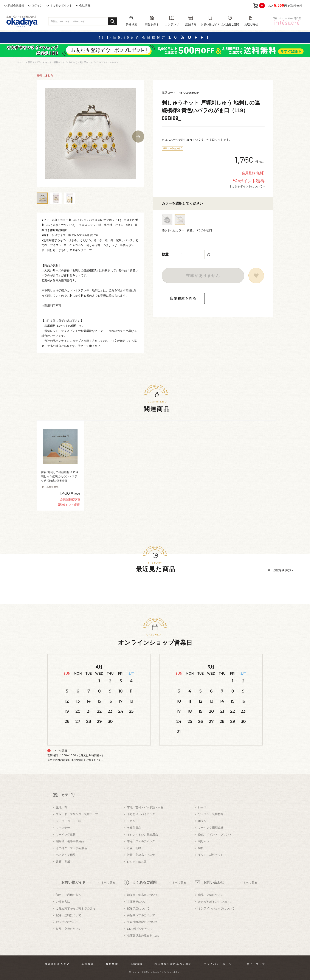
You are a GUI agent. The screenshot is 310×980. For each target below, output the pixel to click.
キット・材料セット (211, 855)
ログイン (37, 5)
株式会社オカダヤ (57, 964)
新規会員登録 (16, 5)
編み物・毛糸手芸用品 (70, 841)
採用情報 (112, 964)
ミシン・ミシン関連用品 (142, 835)
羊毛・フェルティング (141, 841)
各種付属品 (134, 828)
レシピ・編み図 (137, 862)
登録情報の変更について (142, 922)
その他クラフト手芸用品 (71, 848)
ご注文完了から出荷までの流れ (76, 908)
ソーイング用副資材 (211, 828)
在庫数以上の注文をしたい (144, 936)
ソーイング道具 (66, 835)
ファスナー (63, 828)
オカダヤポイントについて (215, 902)
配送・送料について (69, 915)
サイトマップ (256, 964)
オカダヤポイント (61, 5)
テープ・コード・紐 (69, 821)
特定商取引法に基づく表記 (173, 964)
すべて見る (108, 883)
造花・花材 (134, 848)
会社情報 (85, 5)
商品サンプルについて (141, 915)
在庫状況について (138, 902)
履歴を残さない (283, 570)
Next (138, 137)
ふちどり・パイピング (141, 814)
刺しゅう (204, 841)
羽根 (201, 848)
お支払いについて (67, 922)
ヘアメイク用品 (66, 855)
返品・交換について (69, 929)
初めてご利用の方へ (69, 895)
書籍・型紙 (63, 862)
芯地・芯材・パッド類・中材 (145, 807)
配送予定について (138, 908)
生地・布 (62, 807)
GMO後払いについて (140, 929)
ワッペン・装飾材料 (211, 814)
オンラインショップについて (216, 908)
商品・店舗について (211, 895)
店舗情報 (78, 760)
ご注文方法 (63, 902)
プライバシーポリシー (219, 964)
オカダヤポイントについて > (247, 186)
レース (202, 807)
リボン (131, 821)
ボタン (202, 821)
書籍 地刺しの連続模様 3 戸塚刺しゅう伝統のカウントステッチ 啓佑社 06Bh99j (60, 476)
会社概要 (88, 964)
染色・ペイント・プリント (215, 835)
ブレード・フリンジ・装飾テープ (77, 814)
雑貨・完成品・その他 (141, 855)
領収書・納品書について (142, 895)
